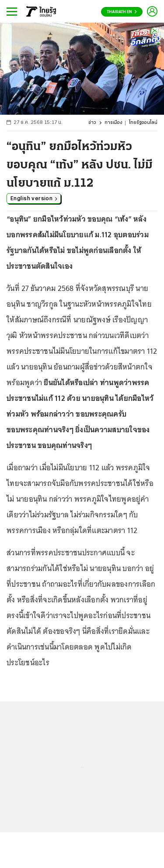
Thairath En (122, 12)
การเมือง (113, 123)
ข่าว (92, 123)
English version (34, 198)
